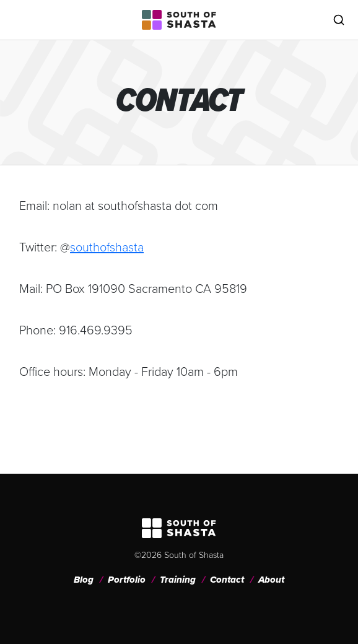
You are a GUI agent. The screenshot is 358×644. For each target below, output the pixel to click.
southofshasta (107, 247)
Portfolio (127, 580)
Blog (84, 580)
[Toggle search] (339, 20)
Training (178, 580)
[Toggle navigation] (19, 20)
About (271, 580)
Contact (227, 580)
